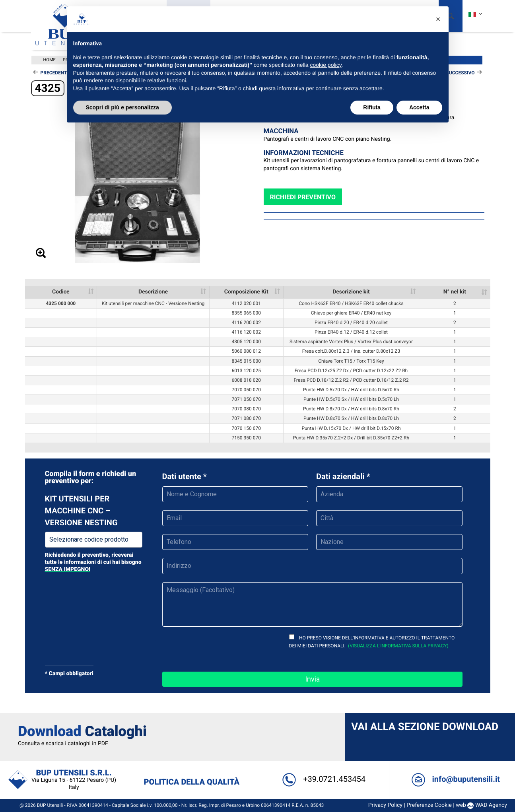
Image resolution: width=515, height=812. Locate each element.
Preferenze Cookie (426, 805)
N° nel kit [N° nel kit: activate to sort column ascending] (455, 292)
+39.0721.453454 (323, 779)
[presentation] (223, 648)
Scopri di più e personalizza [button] (122, 107)
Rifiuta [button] (372, 107)
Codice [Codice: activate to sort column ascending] (61, 292)
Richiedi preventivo (303, 197)
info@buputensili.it (453, 779)
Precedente (55, 73)
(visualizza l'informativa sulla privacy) (398, 646)
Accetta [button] (419, 107)
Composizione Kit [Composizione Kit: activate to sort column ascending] (246, 292)
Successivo (460, 73)
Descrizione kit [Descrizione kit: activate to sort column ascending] (351, 292)
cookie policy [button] (326, 65)
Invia (312, 679)
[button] (438, 19)
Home (50, 60)
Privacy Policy (382, 805)
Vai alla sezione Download (424, 727)
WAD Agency (488, 805)
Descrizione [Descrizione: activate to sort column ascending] (153, 292)
